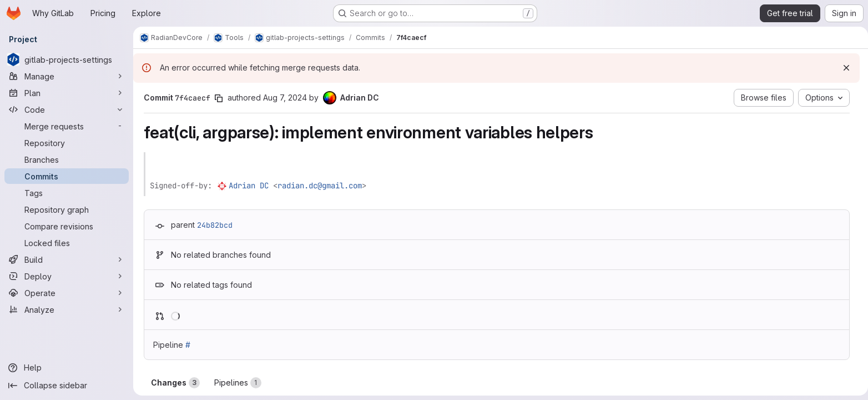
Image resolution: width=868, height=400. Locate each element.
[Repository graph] (67, 209)
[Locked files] (67, 243)
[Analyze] (67, 309)
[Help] (67, 368)
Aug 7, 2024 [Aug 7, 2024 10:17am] (283, 97)
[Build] (67, 259)
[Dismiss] (842, 68)
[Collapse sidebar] (67, 386)
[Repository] (67, 143)
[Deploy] (67, 276)
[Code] (67, 109)
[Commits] (67, 176)
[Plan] (67, 93)
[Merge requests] (67, 126)
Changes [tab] (173, 383)
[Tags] (67, 193)
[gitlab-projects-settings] (67, 59)
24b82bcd (213, 225)
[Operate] (67, 293)
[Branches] (67, 159)
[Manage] (67, 76)
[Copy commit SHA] (216, 98)
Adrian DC (246, 186)
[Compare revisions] (67, 226)
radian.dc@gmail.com (317, 186)
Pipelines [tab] (236, 383)
